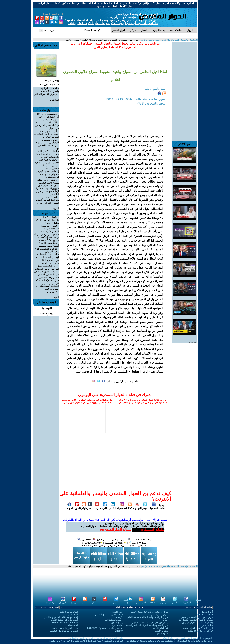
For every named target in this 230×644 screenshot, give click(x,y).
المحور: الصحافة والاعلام (151, 104)
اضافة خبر (73, 615)
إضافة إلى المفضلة (116, 543)
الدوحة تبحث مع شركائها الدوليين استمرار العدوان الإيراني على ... (46, 200)
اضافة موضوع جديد (69, 612)
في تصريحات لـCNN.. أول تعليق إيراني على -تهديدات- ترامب (47, 117)
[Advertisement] (184, 90)
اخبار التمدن (117, 612)
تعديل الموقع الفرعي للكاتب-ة (64, 628)
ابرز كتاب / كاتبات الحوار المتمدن (197, 628)
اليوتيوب (137, 507)
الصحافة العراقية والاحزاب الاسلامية (50, 90)
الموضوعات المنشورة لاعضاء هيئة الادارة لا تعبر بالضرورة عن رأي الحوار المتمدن (86, 641)
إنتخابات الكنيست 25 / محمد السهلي (47, 250)
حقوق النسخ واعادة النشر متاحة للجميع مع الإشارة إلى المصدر (95, 638)
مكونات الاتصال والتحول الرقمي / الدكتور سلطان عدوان (46, 220)
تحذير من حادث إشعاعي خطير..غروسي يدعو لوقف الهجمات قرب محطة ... (47, 173)
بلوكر (84, 507)
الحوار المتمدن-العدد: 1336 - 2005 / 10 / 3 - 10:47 (136, 99)
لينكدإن (112, 507)
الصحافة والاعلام (170, 40)
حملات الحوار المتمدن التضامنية (108, 615)
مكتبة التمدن (162, 633)
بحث (133, 543)
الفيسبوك (154, 507)
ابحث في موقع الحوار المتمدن (64, 631)
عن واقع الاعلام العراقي (46, 94)
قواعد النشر (207, 625)
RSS (130, 507)
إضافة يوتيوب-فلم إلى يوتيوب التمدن (61, 617)
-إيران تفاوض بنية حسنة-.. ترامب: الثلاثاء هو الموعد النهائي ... (46, 134)
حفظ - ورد (84, 540)
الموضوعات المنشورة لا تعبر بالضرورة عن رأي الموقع (188, 638)
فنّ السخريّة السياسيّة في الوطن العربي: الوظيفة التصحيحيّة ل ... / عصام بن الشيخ (46, 284)
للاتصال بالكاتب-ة (92, 543)
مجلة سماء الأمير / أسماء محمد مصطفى (48, 244)
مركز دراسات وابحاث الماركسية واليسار (149, 612)
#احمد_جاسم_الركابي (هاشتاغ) (122, 382)
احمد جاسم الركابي (150, 40)
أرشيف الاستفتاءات (114, 620)
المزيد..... (193, 342)
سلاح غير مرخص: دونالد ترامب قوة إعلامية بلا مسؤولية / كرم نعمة (46, 237)
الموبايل (69, 507)
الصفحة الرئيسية (189, 40)
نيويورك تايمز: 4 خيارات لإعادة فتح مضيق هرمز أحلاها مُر (46, 191)
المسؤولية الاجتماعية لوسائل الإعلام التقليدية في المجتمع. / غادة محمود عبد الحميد (47, 259)
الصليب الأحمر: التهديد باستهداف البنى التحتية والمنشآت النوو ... (47, 154)
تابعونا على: (162, 507)
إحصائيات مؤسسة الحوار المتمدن (197, 623)
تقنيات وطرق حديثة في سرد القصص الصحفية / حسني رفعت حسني (46, 274)
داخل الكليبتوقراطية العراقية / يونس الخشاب (47, 267)
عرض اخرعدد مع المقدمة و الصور (197, 617)
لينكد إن (128, 601)
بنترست (97, 507)
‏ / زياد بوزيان (51, 292)
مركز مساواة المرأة (159, 615)
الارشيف (119, 617)
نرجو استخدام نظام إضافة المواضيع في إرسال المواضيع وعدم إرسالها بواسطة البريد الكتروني (169, 641)
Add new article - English (65, 623)
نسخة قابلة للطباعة (140, 540)
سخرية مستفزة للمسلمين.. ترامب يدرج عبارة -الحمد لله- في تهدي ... (47, 144)
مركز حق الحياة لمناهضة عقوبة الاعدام (150, 623)
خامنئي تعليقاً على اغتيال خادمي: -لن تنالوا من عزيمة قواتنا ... (47, 163)
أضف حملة (73, 625)
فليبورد (77, 507)
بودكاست (50, 601)
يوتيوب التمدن (162, 631)
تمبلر (90, 507)
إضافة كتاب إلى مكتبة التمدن (65, 620)
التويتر (145, 507)
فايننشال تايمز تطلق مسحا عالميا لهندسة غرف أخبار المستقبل (48, 183)
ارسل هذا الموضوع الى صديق (109, 540)
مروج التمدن (117, 623)
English (119, 631)
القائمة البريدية (116, 625)
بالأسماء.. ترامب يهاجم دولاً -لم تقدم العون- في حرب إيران (47, 125)
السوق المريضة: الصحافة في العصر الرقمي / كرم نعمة (50, 229)
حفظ (143, 543)
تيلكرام (105, 507)
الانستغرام (122, 507)
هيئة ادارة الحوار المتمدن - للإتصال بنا (196, 620)
